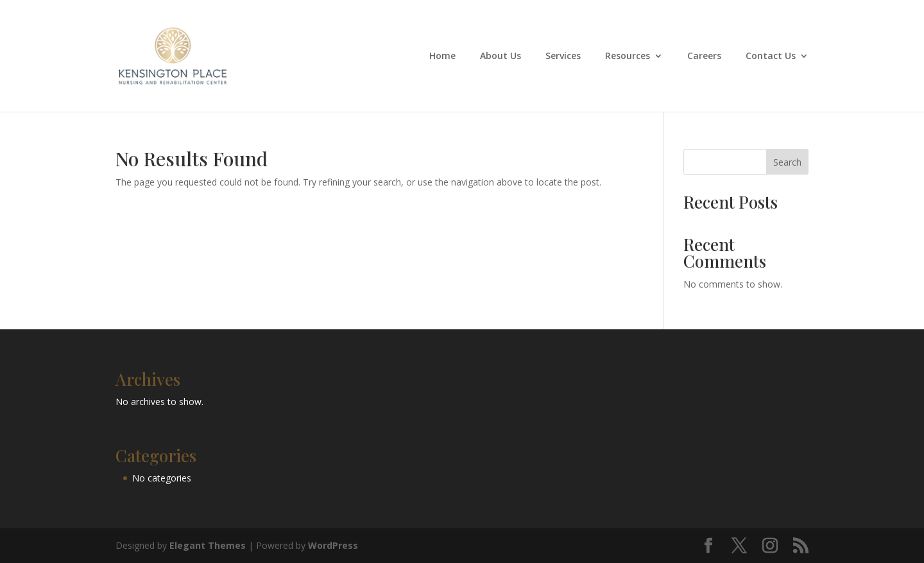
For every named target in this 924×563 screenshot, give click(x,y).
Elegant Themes (208, 545)
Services (563, 56)
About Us (501, 56)
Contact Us (771, 56)
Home (442, 56)
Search (787, 162)
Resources (628, 56)
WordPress (333, 545)
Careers (704, 56)
